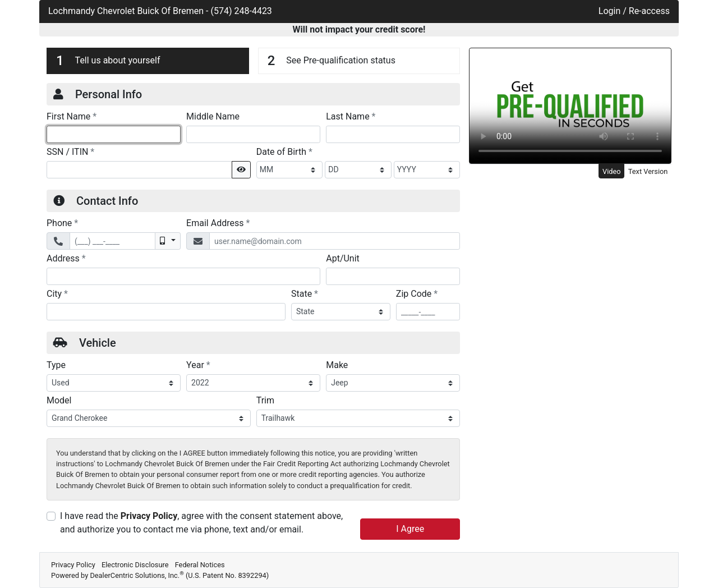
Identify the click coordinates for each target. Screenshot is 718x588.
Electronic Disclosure (135, 565)
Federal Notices (200, 565)
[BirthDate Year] (427, 170)
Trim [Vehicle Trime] (265, 400)
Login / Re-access (634, 11)
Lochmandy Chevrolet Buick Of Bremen (127, 11)
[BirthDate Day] (358, 170)
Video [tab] (612, 171)
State (305, 293)
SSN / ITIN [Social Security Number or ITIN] (70, 151)
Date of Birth (284, 151)
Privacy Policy (149, 516)
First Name (72, 116)
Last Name (351, 116)
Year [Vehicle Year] (198, 365)
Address (66, 258)
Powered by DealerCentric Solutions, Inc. (160, 575)
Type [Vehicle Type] (56, 365)
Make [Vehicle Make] (337, 365)
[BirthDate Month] (290, 170)
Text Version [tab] (648, 171)
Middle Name (213, 116)
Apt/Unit (343, 258)
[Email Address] (335, 241)
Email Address (218, 223)
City (57, 293)
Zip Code (417, 293)
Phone (62, 223)
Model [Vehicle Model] (59, 400)
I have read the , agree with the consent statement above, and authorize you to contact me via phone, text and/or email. (201, 523)
